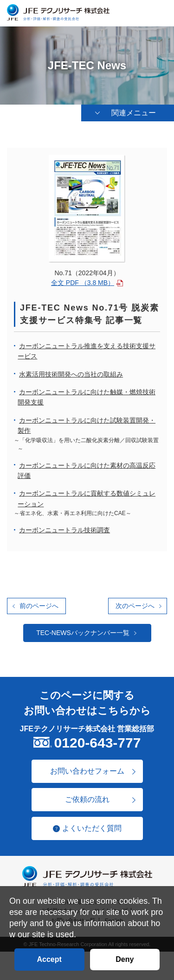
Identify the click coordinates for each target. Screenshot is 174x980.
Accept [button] (49, 959)
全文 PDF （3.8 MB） (83, 283)
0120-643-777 (98, 743)
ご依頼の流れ (87, 799)
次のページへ (135, 606)
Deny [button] (125, 959)
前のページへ (39, 606)
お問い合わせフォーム (87, 771)
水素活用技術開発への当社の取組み (71, 374)
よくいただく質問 (92, 828)
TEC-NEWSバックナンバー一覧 (83, 633)
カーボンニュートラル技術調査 (64, 530)
